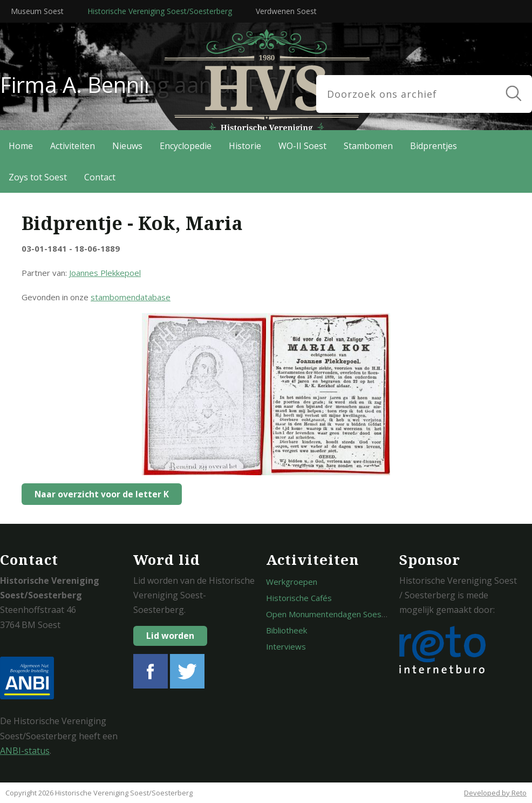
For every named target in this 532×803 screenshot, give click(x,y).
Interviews (286, 646)
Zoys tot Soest (38, 177)
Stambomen (368, 146)
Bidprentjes (434, 146)
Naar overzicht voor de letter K (99, 494)
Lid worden (170, 636)
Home (21, 146)
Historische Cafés (299, 598)
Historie (245, 146)
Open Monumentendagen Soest (325, 614)
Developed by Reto (495, 793)
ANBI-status (25, 751)
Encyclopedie (186, 146)
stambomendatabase (131, 297)
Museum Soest (37, 11)
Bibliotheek (287, 630)
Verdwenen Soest (286, 11)
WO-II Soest (302, 146)
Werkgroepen (292, 582)
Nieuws (127, 146)
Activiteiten (73, 146)
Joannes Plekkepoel (105, 273)
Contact (100, 177)
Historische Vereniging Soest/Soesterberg (160, 11)
